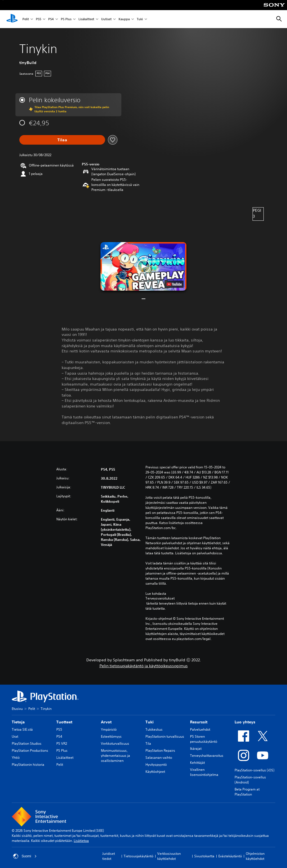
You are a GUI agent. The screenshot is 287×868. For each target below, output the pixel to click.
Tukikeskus (154, 729)
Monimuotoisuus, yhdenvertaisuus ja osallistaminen (115, 756)
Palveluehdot (200, 729)
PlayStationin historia (28, 765)
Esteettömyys (111, 736)
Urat (15, 736)
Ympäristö (109, 729)
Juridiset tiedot (109, 856)
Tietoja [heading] (18, 722)
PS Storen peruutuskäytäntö (204, 739)
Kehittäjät (197, 763)
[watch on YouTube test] (174, 284)
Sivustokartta (204, 856)
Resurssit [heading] (199, 722)
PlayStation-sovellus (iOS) (254, 770)
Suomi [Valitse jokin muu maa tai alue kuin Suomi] (25, 856)
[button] (143, 266)
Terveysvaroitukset (160, 598)
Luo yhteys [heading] (245, 722)
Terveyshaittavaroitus (207, 756)
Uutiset (106, 19)
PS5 (39, 19)
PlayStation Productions (30, 750)
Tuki (140, 19)
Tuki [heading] (150, 722)
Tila (148, 743)
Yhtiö (16, 757)
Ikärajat (196, 749)
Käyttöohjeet (155, 772)
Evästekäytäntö (230, 856)
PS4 (51, 19)
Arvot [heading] (106, 722)
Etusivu (17, 709)
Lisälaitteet (86, 19)
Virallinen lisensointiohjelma (204, 772)
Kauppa (124, 19)
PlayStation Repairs (160, 750)
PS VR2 (62, 743)
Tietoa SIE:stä (22, 729)
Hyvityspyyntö (156, 765)
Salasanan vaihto (159, 757)
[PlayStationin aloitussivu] (12, 19)
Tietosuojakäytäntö (138, 856)
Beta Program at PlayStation (247, 792)
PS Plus (66, 19)
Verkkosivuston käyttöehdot (169, 856)
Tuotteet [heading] (64, 722)
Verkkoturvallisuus (115, 743)
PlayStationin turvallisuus (165, 736)
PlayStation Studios (27, 743)
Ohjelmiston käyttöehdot (255, 856)
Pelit (26, 19)
